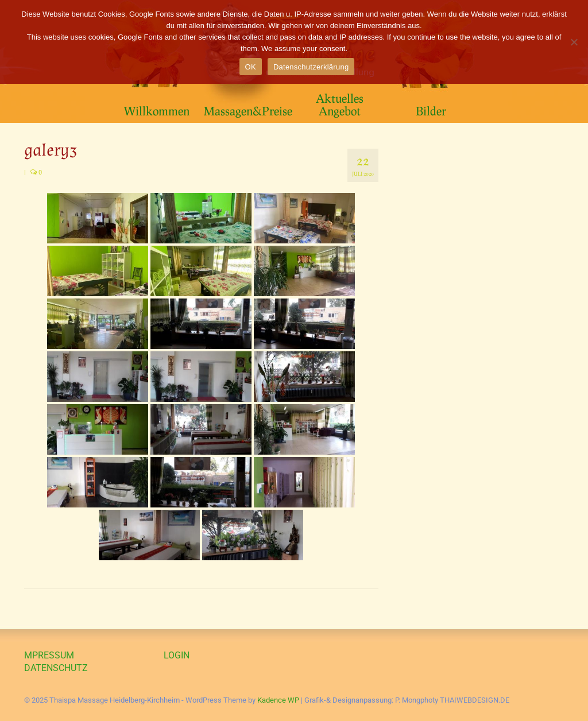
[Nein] (574, 42)
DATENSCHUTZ (56, 668)
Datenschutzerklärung (311, 67)
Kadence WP (278, 700)
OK (251, 67)
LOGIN (177, 655)
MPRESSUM (49, 655)
